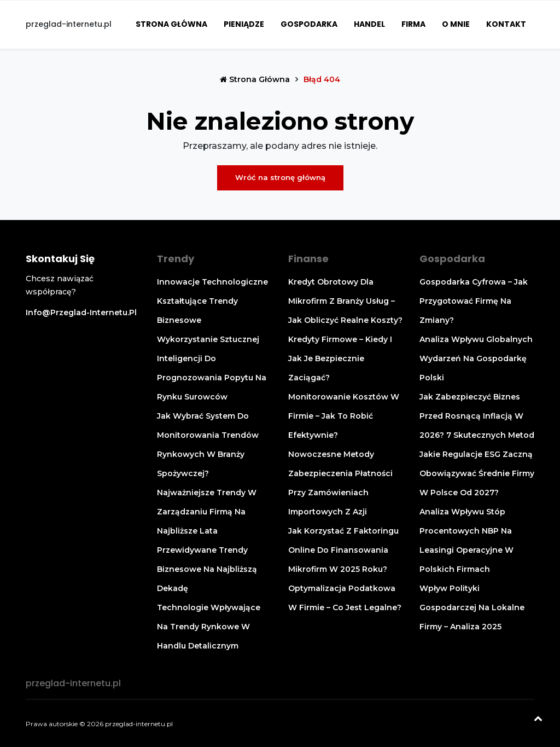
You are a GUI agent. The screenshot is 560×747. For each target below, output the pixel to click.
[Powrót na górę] (538, 720)
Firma (413, 24)
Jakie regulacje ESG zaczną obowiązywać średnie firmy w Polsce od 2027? (477, 473)
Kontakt (506, 24)
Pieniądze (244, 24)
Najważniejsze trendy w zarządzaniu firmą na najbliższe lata (207, 512)
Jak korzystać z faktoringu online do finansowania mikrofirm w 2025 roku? (343, 550)
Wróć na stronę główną (280, 177)
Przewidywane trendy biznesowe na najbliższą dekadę (207, 569)
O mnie (456, 24)
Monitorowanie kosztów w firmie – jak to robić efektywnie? (344, 416)
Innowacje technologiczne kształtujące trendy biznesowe (212, 301)
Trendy (176, 259)
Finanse (308, 259)
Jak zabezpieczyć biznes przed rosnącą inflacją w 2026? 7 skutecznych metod (477, 416)
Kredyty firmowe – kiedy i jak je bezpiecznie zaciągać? (340, 358)
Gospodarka (309, 24)
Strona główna (171, 24)
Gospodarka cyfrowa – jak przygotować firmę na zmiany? (474, 301)
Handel (369, 24)
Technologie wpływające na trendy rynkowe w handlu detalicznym (209, 627)
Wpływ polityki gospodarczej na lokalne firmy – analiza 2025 (472, 607)
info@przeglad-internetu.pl (81, 312)
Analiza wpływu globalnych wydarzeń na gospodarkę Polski (476, 358)
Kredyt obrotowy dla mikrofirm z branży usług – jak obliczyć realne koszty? (345, 301)
